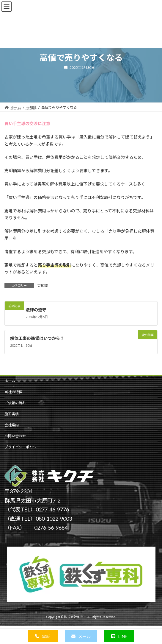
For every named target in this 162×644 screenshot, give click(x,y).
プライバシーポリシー (22, 447)
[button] (43, 636)
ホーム (10, 381)
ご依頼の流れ (15, 403)
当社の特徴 (13, 392)
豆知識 (43, 286)
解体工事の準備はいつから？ (37, 338)
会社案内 (12, 425)
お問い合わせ (15, 436)
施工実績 (12, 414)
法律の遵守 (36, 309)
